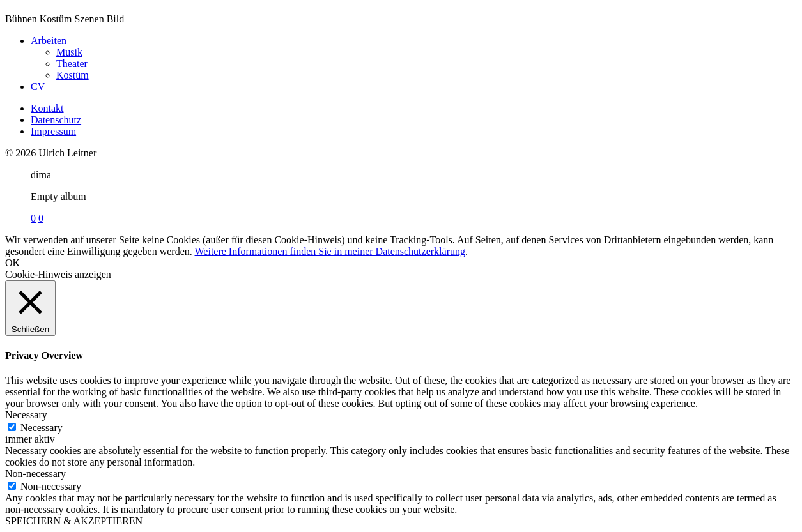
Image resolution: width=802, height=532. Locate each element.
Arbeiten (49, 41)
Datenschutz (56, 120)
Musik (69, 52)
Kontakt (47, 108)
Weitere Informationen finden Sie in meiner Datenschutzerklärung (330, 251)
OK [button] (12, 263)
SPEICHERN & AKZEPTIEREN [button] (74, 521)
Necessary (42, 428)
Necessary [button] (26, 415)
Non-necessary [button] (35, 474)
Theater (72, 64)
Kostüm (73, 75)
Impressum (53, 131)
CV (38, 87)
